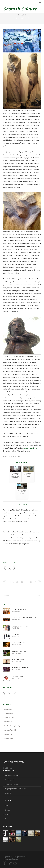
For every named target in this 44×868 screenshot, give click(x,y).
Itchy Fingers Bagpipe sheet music (15, 789)
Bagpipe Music (9, 738)
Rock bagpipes (9, 780)
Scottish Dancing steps (12, 775)
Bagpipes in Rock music (19, 651)
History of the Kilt (18, 676)
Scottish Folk (8, 722)
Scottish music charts (19, 609)
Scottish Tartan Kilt (10, 730)
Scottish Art (25, 18)
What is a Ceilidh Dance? (19, 643)
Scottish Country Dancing (12, 726)
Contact (7, 810)
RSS (6, 819)
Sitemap (7, 814)
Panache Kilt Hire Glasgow (20, 626)
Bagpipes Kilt (8, 734)
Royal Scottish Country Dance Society (24, 618)
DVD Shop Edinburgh (11, 784)
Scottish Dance (9, 718)
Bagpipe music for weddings (21, 668)
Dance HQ (8, 793)
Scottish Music (9, 713)
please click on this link (30, 448)
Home (17, 18)
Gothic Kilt (15, 634)
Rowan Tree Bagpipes (19, 660)
